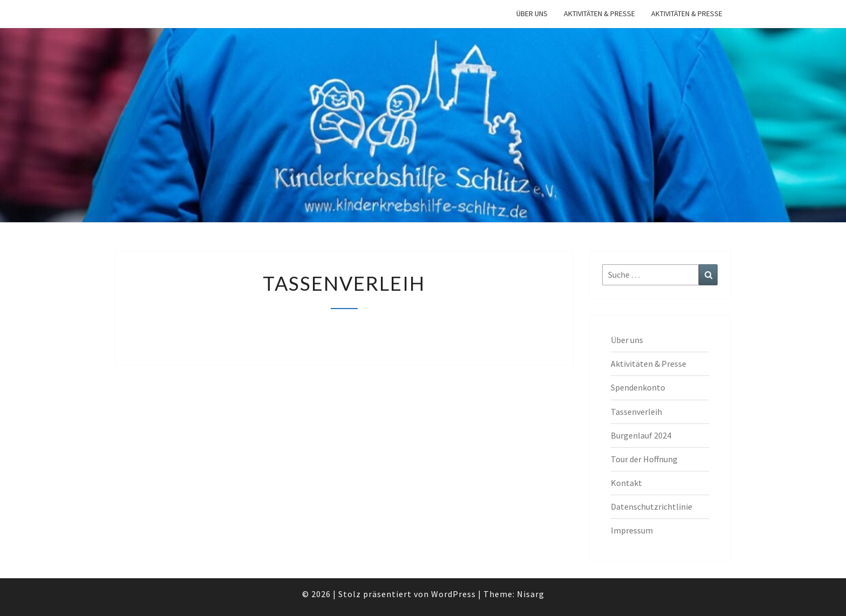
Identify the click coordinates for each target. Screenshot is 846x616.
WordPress (453, 594)
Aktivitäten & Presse (599, 13)
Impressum (632, 530)
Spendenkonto (638, 387)
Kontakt (626, 483)
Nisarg (531, 594)
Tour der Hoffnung (644, 459)
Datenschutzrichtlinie (651, 507)
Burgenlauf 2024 (641, 435)
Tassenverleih (636, 412)
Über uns (532, 13)
